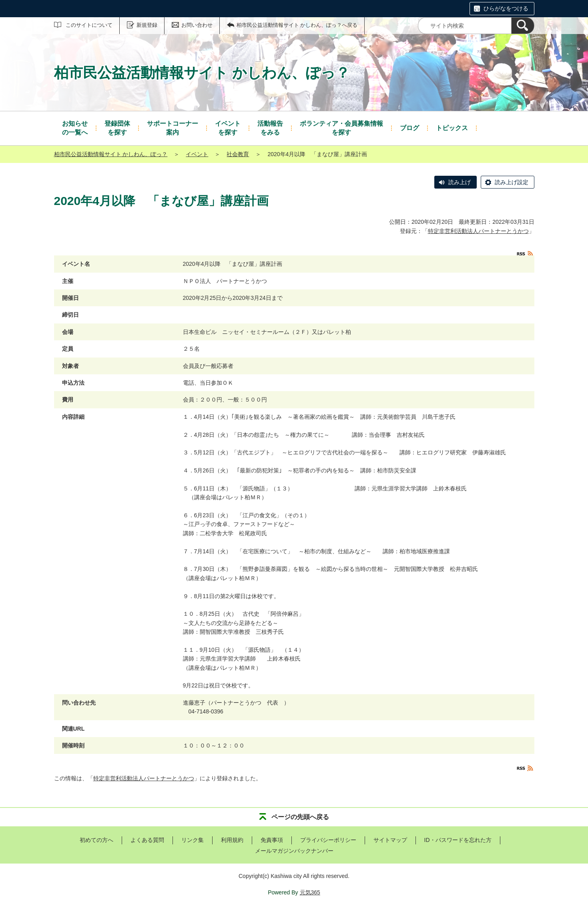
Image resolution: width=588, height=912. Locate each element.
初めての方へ (96, 840)
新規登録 (147, 25)
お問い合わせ (197, 25)
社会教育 (238, 154)
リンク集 (193, 840)
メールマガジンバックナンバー (294, 851)
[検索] (523, 26)
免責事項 (272, 840)
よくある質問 (147, 840)
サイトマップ (390, 840)
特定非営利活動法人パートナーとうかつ (478, 231)
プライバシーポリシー (328, 840)
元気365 (310, 892)
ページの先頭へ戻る (300, 817)
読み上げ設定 (512, 182)
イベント (197, 154)
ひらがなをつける (506, 8)
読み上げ (460, 182)
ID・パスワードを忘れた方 (458, 840)
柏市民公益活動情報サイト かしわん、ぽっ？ (111, 154)
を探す (117, 128)
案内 (173, 128)
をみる (270, 128)
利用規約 (232, 840)
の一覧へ (75, 128)
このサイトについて (89, 25)
